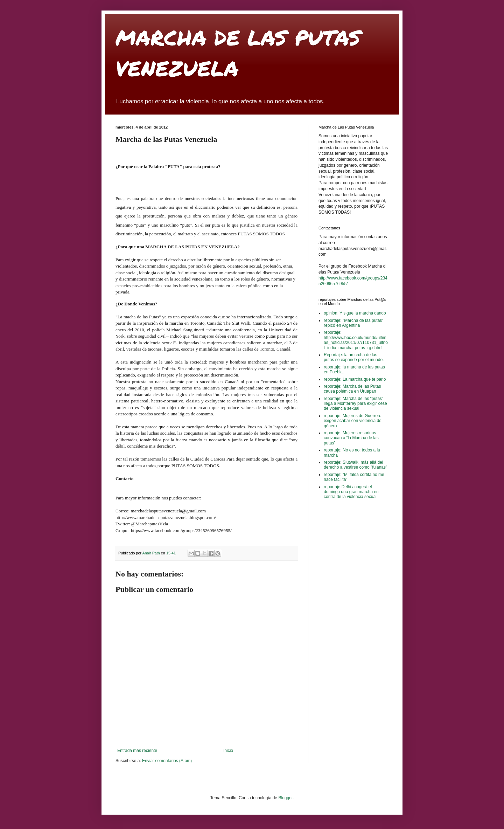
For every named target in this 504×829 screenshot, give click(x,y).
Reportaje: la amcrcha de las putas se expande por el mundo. (354, 357)
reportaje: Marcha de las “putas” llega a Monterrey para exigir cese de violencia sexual (355, 404)
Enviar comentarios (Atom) (167, 761)
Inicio (228, 751)
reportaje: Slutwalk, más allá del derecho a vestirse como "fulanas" (355, 465)
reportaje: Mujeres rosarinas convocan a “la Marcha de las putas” (351, 438)
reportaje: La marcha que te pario (355, 379)
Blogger (285, 798)
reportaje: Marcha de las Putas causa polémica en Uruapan (352, 389)
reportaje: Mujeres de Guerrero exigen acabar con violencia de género (353, 421)
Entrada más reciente (137, 751)
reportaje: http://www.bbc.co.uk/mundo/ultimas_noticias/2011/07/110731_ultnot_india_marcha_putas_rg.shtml (356, 340)
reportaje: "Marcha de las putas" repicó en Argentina (354, 323)
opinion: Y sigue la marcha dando (355, 313)
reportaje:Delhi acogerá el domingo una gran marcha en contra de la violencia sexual (351, 492)
